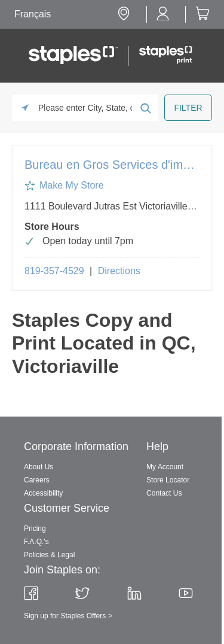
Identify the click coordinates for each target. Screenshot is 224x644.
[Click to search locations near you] (25, 108)
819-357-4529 (54, 271)
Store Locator (168, 480)
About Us (39, 467)
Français (33, 14)
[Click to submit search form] (145, 108)
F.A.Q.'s (36, 542)
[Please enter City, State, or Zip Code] (85, 108)
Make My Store (72, 185)
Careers (37, 480)
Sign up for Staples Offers (65, 616)
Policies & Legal (49, 555)
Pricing (35, 528)
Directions (119, 271)
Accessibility (43, 493)
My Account (165, 467)
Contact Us (164, 493)
